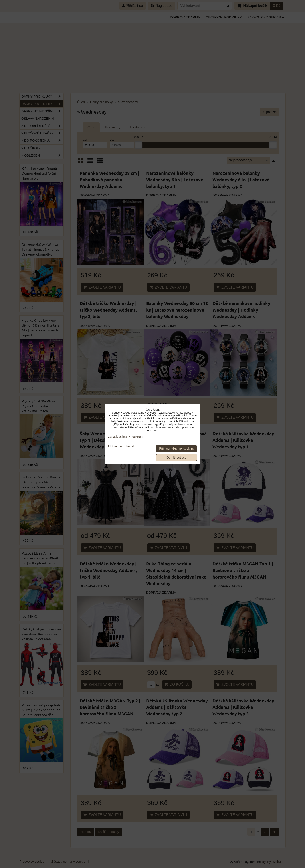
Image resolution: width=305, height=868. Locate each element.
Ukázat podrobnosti (121, 446)
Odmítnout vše (176, 458)
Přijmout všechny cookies (176, 449)
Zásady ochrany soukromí (126, 437)
